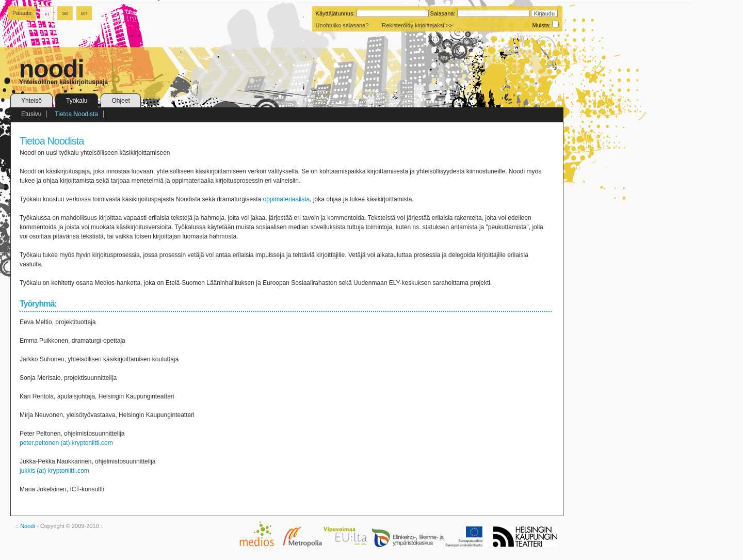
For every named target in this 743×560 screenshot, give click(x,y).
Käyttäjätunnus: (335, 13)
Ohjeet (120, 101)
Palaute (22, 13)
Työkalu (77, 101)
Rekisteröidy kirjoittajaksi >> (417, 25)
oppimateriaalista (287, 199)
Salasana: (443, 13)
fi (47, 13)
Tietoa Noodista (76, 114)
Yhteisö (31, 101)
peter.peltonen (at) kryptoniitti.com (66, 443)
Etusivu (31, 114)
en (84, 13)
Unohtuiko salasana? (342, 25)
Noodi (28, 526)
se (65, 13)
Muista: (541, 25)
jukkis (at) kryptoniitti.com (54, 471)
